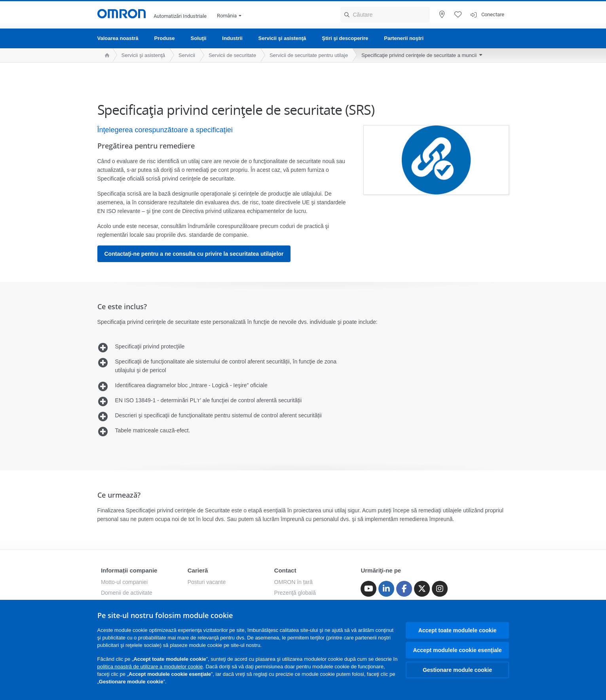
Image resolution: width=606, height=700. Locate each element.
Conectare (493, 14)
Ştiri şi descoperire (345, 38)
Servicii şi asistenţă (282, 38)
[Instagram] (440, 589)
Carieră (198, 570)
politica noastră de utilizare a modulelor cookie (150, 667)
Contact (285, 570)
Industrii (232, 38)
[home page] (105, 55)
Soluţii (199, 38)
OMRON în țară (294, 582)
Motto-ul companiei (124, 582)
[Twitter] (422, 589)
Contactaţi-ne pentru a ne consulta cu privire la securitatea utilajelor (194, 254)
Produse (165, 38)
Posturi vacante (207, 582)
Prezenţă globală (295, 593)
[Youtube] (369, 589)
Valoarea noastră (118, 38)
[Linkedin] (386, 589)
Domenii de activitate (127, 593)
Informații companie (129, 570)
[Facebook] (404, 589)
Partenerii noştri (404, 38)
